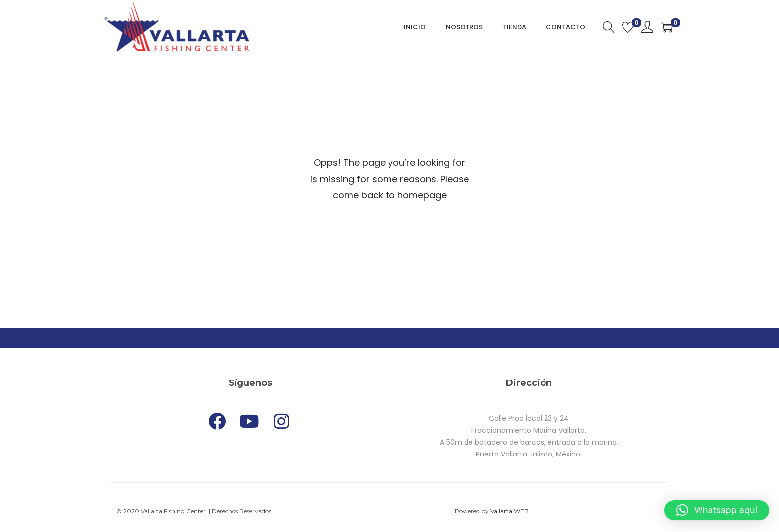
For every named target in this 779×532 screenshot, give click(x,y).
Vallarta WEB (509, 511)
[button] (717, 510)
